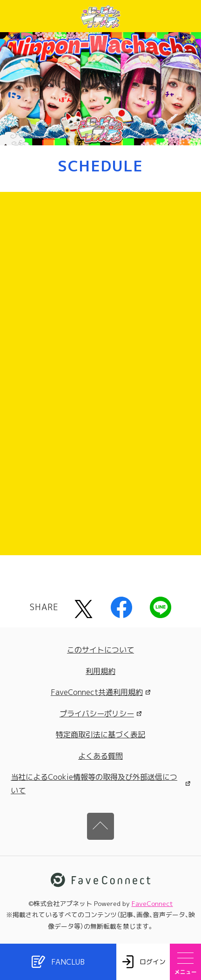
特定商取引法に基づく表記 (100, 735)
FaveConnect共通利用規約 (100, 692)
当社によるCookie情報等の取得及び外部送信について (100, 783)
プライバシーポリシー (100, 714)
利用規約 (100, 671)
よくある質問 (100, 756)
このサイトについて (100, 650)
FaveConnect (152, 903)
